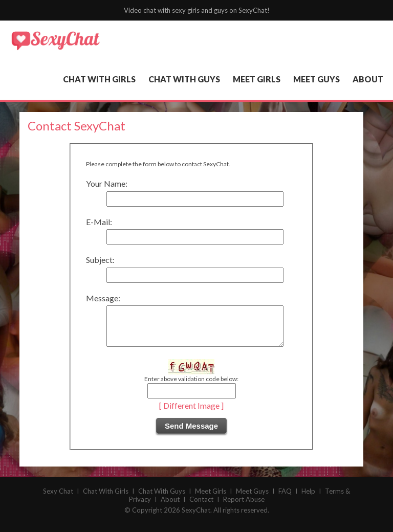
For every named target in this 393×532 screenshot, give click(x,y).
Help (308, 499)
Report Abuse (244, 507)
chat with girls (99, 79)
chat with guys (184, 79)
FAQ (285, 499)
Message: (103, 298)
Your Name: (107, 183)
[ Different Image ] (191, 413)
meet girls (257, 79)
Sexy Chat (58, 499)
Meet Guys (252, 499)
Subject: (100, 260)
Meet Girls (211, 499)
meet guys (316, 79)
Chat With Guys (162, 499)
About (170, 507)
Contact (201, 507)
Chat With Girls (106, 499)
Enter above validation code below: (191, 386)
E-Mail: (99, 222)
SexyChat (196, 518)
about (368, 79)
